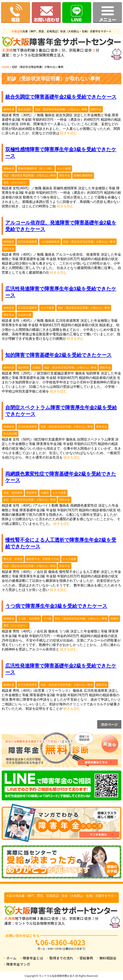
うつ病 (47, 619)
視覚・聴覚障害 (13, 493)
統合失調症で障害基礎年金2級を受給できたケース (61, 97)
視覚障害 (32, 493)
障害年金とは (33, 958)
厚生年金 (65, 175)
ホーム (11, 958)
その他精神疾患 (50, 242)
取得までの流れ (61, 958)
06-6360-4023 (63, 942)
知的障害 (23, 368)
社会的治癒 (25, 315)
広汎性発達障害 (27, 242)
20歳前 (36, 368)
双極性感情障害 (83, 175)
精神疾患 (9, 109)
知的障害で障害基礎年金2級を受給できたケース (59, 355)
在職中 (115, 619)
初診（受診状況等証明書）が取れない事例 (61, 109)
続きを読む (69, 133)
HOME (6, 67)
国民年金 (96, 109)
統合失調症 (25, 109)
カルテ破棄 (64, 168)
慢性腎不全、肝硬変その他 (43, 559)
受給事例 (86, 958)
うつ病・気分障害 (29, 619)
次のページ (109, 724)
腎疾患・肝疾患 (13, 559)
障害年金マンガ (18, 964)
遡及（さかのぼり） (16, 182)
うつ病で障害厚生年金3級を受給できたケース (56, 606)
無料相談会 (108, 958)
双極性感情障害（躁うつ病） (36, 168)
